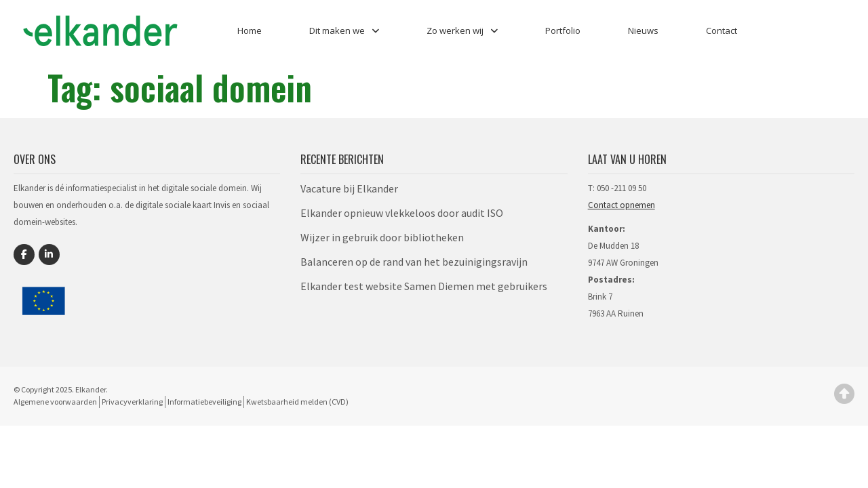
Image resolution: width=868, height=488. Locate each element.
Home (250, 30)
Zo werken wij (462, 31)
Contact (722, 30)
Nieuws (643, 30)
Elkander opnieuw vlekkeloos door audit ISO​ (402, 213)
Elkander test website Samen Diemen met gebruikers (424, 286)
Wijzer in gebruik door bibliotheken (382, 237)
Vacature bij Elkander (349, 188)
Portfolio (563, 30)
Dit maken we (344, 31)
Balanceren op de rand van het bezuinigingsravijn (414, 262)
